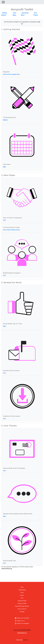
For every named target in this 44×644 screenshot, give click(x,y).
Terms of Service (22, 609)
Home (22, 587)
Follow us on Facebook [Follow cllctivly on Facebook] (22, 618)
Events (22, 595)
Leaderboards (22, 590)
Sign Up (5, 120)
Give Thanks (36, 14)
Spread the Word (25, 14)
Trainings (22, 612)
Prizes (22, 593)
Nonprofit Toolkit (22, 601)
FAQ (22, 598)
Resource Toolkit (22, 603)
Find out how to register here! (11, 74)
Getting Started (4, 14)
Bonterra (26, 640)
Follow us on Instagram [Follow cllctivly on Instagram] (22, 623)
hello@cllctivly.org (22, 633)
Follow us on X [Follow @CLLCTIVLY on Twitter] (20, 621)
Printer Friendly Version (13, 230)
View (4, 167)
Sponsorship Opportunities (22, 606)
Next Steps (14, 14)
